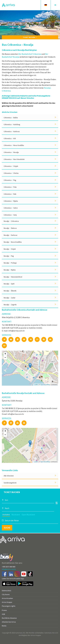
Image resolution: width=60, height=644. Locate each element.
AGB (3, 614)
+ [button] (5, 354)
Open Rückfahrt (28, 515)
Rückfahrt (16, 515)
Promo (4, 610)
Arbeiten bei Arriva (9, 622)
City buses (6, 594)
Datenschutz (7, 591)
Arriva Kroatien (7, 598)
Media (4, 626)
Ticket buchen (30, 37)
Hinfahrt (6, 515)
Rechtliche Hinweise (9, 618)
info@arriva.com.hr (9, 569)
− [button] (5, 358)
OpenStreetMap (45, 385)
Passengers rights (9, 606)
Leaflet (36, 385)
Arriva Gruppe (7, 602)
